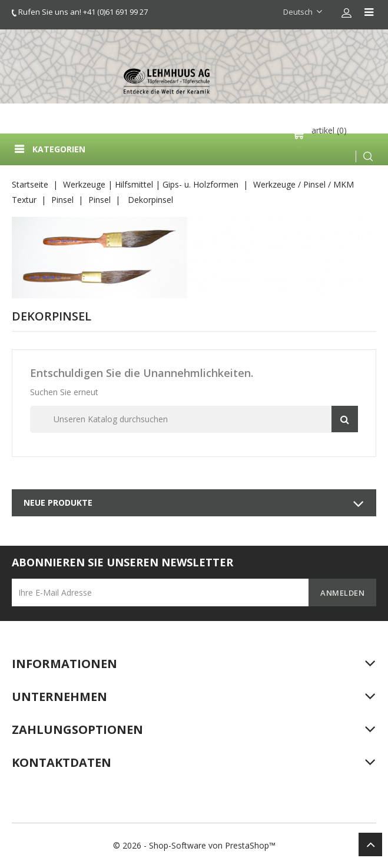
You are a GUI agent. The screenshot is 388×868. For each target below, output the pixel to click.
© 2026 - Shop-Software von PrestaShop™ (194, 845)
